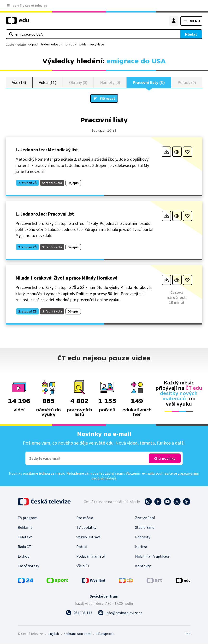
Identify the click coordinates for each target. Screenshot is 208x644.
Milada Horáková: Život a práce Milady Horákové (66, 278)
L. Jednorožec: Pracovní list (45, 214)
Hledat (191, 34)
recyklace (97, 44)
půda (83, 44)
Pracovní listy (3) (149, 82)
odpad (33, 44)
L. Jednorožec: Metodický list (47, 150)
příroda (71, 44)
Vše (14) (19, 82)
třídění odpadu (52, 44)
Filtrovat (107, 99)
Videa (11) (48, 82)
